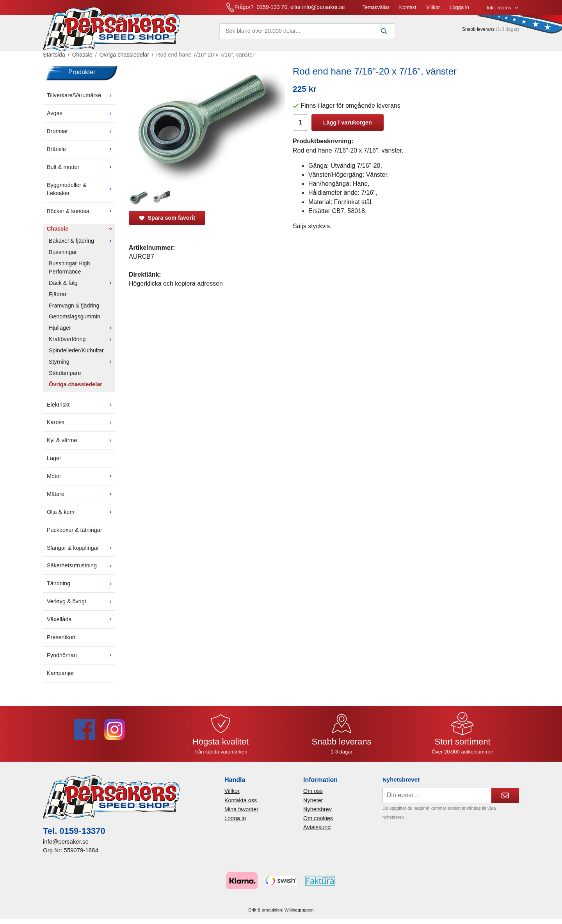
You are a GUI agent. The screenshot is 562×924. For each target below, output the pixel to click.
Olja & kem (81, 512)
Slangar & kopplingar (81, 548)
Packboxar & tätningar (75, 530)
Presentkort (61, 637)
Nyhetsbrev (317, 809)
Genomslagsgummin (75, 316)
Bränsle (81, 149)
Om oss (313, 791)
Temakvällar (376, 7)
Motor (81, 476)
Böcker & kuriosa (81, 211)
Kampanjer (60, 673)
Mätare (81, 494)
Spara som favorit (167, 218)
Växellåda (81, 619)
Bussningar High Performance (69, 267)
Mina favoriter (241, 809)
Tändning (81, 583)
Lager (54, 458)
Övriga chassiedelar (76, 384)
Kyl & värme (81, 440)
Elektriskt (81, 405)
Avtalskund (317, 827)
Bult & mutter (81, 167)
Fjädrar (58, 294)
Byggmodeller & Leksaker (81, 189)
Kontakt (408, 7)
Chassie (81, 229)
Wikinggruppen (299, 910)
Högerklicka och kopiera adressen (176, 283)
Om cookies (318, 818)
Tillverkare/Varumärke (81, 95)
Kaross (81, 422)
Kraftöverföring (82, 339)
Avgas (81, 113)
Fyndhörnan (81, 655)
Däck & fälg (82, 283)
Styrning (82, 362)
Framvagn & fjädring (74, 306)
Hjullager (82, 328)
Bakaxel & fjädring (82, 241)
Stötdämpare (65, 373)
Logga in (459, 7)
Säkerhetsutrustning (81, 565)
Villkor (433, 7)
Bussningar (63, 252)
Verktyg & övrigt (81, 601)
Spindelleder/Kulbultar (76, 350)
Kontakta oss (241, 800)
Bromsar (81, 131)
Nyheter (313, 800)
